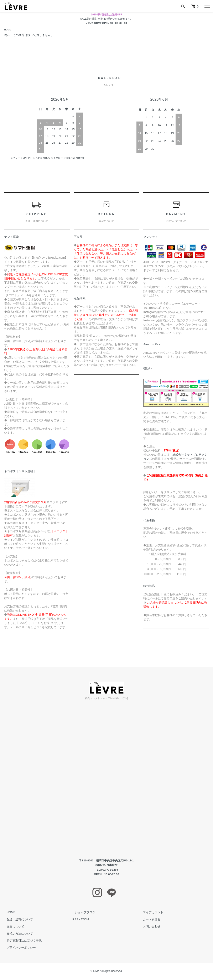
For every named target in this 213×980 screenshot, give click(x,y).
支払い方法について (17, 934)
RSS (75, 920)
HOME (8, 30)
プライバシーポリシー (19, 948)
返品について (13, 927)
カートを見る (149, 920)
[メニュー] (207, 6)
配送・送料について (17, 920)
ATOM (85, 920)
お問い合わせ (149, 927)
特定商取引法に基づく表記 (22, 941)
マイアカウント (151, 913)
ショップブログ (83, 913)
